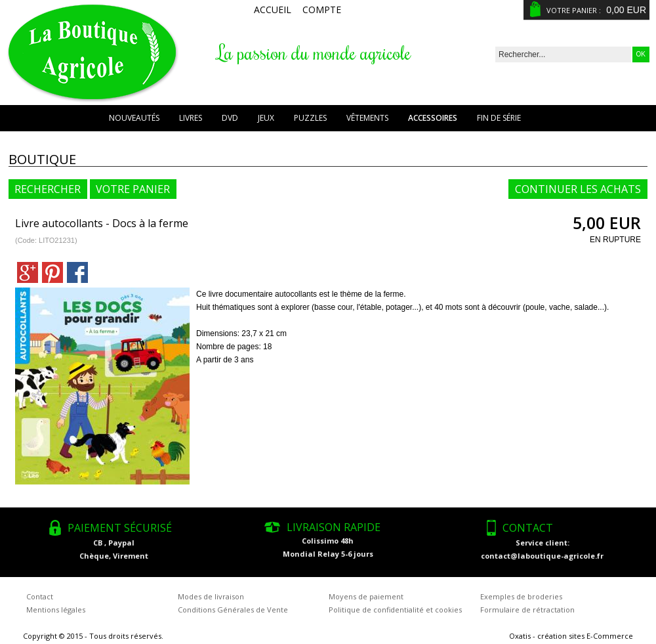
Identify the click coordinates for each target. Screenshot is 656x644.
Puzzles (310, 118)
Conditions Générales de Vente (233, 610)
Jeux (266, 118)
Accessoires (433, 118)
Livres (191, 118)
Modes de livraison (211, 596)
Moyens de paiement (366, 596)
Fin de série (499, 118)
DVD (230, 118)
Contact (40, 596)
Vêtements (367, 118)
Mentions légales (56, 610)
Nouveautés (134, 118)
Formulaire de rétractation (527, 610)
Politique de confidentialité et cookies (395, 610)
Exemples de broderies (521, 596)
